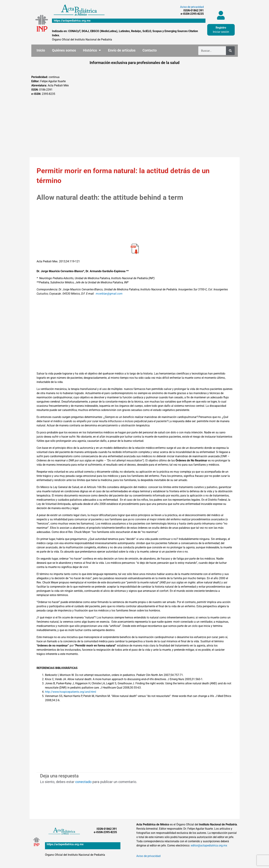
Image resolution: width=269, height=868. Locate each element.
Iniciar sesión (221, 32)
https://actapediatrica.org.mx (72, 21)
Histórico (92, 50)
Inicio (41, 50)
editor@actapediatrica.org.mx (209, 845)
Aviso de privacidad (192, 7)
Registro (221, 28)
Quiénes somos (64, 50)
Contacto (150, 50)
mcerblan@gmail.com (109, 294)
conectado (83, 782)
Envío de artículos (122, 50)
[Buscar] (230, 51)
